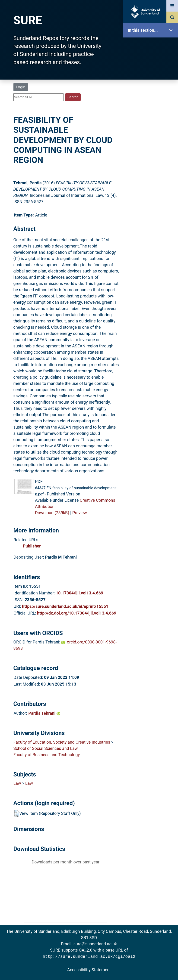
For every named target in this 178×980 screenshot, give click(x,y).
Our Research (152, 60)
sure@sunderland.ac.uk (95, 944)
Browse (152, 89)
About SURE (152, 74)
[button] (16, 813)
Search (152, 104)
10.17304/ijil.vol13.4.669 (80, 593)
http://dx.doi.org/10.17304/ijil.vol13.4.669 (77, 613)
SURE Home (152, 45)
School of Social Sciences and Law (46, 748)
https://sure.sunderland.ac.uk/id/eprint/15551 (65, 606)
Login (21, 87)
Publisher (32, 546)
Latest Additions (152, 118)
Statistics (152, 133)
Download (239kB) (52, 513)
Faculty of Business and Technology (47, 755)
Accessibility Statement (89, 969)
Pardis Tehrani (44, 713)
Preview (80, 513)
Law (17, 783)
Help (152, 162)
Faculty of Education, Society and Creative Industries (62, 742)
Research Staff (152, 147)
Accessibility (152, 177)
